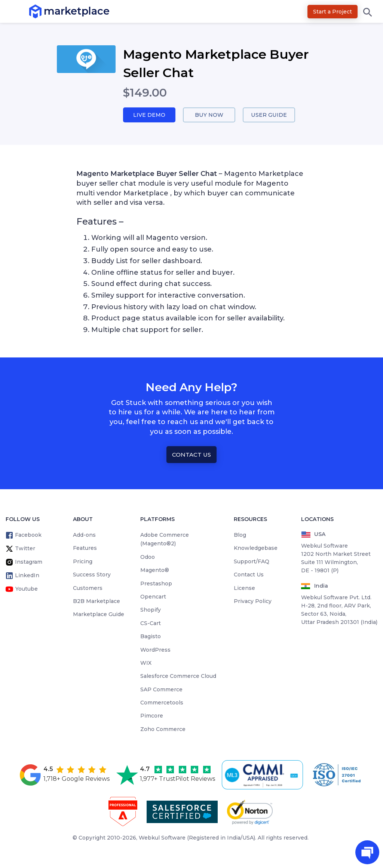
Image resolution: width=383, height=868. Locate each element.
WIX (146, 663)
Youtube (27, 589)
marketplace (44, 11)
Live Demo (149, 115)
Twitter (25, 549)
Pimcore (152, 716)
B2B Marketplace (96, 601)
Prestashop (156, 584)
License (244, 588)
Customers (88, 588)
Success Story (92, 575)
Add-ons (84, 535)
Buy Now (209, 115)
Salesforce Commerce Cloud (178, 677)
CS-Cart (151, 624)
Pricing (83, 562)
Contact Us (191, 455)
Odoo (148, 557)
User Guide (269, 115)
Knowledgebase (256, 549)
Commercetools (162, 703)
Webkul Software (162, 838)
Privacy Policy (253, 601)
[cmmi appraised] (264, 775)
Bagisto (151, 637)
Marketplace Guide (99, 615)
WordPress (155, 650)
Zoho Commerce (163, 730)
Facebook (28, 535)
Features (85, 549)
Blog (240, 535)
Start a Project (333, 12)
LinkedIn (27, 576)
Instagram (29, 562)
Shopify (151, 610)
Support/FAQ (252, 562)
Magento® (155, 570)
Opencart (153, 597)
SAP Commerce (161, 690)
